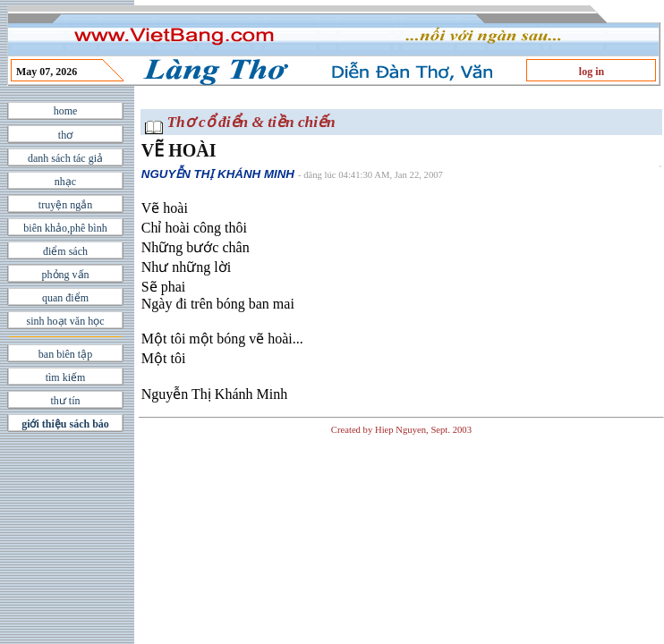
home (66, 111)
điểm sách (65, 251)
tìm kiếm (66, 377)
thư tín (65, 401)
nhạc (65, 182)
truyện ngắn (65, 205)
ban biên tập (65, 354)
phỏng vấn (66, 275)
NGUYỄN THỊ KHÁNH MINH (218, 174)
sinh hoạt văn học (66, 321)
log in (592, 72)
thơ (65, 135)
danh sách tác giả (65, 158)
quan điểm (65, 298)
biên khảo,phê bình (65, 228)
